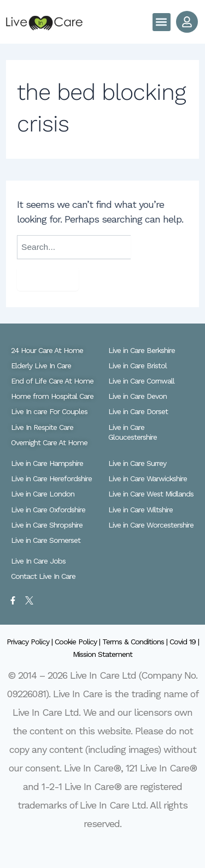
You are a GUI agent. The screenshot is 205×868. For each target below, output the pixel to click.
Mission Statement (102, 654)
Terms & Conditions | (136, 642)
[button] (162, 22)
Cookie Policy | (78, 642)
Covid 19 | (184, 642)
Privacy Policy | (31, 642)
